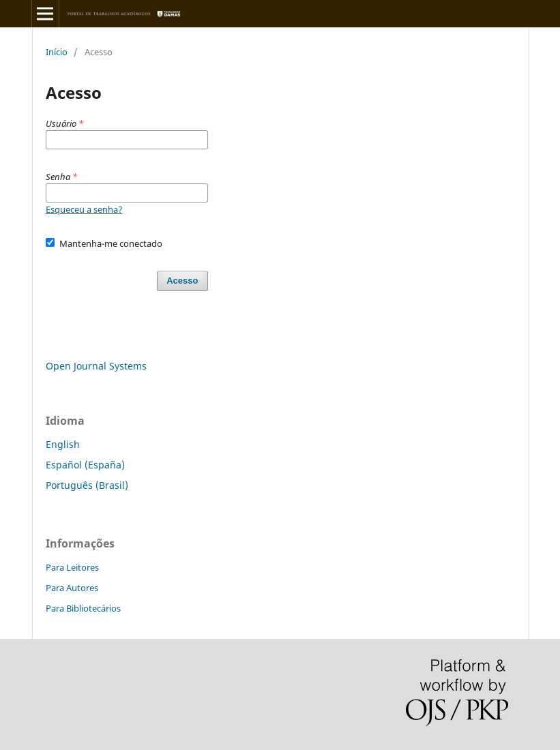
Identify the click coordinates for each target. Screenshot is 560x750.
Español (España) (85, 465)
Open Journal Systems (96, 366)
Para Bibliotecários (83, 608)
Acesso (182, 281)
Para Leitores (72, 567)
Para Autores (72, 588)
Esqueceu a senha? (84, 209)
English (63, 444)
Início (57, 52)
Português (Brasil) (87, 485)
